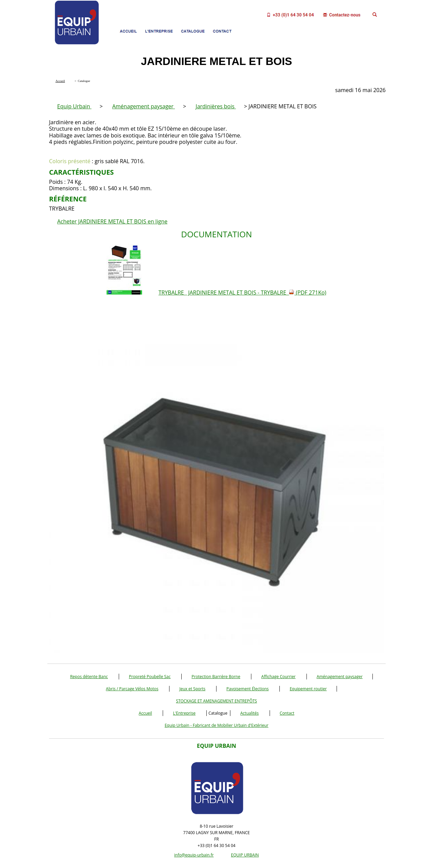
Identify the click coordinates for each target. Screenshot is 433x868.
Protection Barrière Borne (216, 677)
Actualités (249, 713)
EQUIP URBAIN (245, 855)
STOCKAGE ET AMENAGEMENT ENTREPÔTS (216, 701)
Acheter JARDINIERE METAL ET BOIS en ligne (112, 221)
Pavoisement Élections (247, 689)
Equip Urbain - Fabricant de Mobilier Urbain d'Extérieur (217, 725)
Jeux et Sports (192, 689)
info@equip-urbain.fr (194, 855)
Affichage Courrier (278, 677)
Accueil (145, 713)
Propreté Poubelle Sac (150, 677)
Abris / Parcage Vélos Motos (132, 689)
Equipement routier (308, 689)
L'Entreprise (184, 713)
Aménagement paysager (144, 106)
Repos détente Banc (89, 677)
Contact (287, 713)
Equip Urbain (74, 106)
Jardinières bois (216, 106)
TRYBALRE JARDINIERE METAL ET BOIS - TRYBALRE (242, 292)
